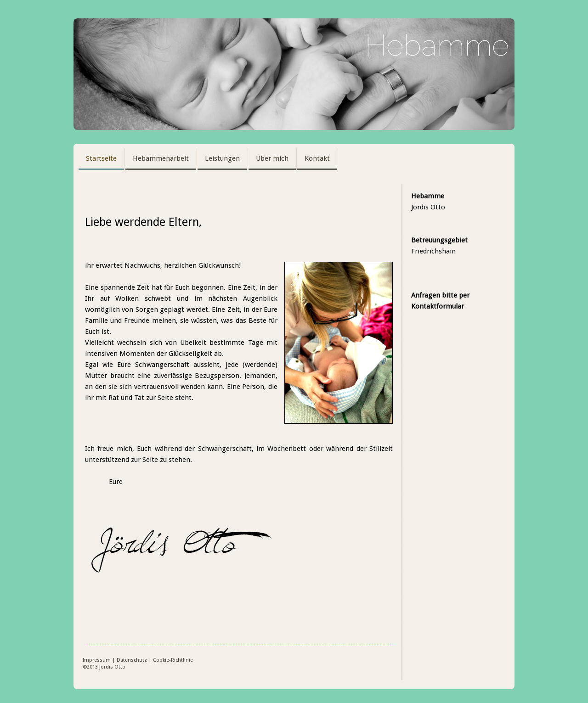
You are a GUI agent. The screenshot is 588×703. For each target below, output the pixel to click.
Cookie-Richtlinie (173, 660)
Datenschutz (132, 660)
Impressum (97, 660)
